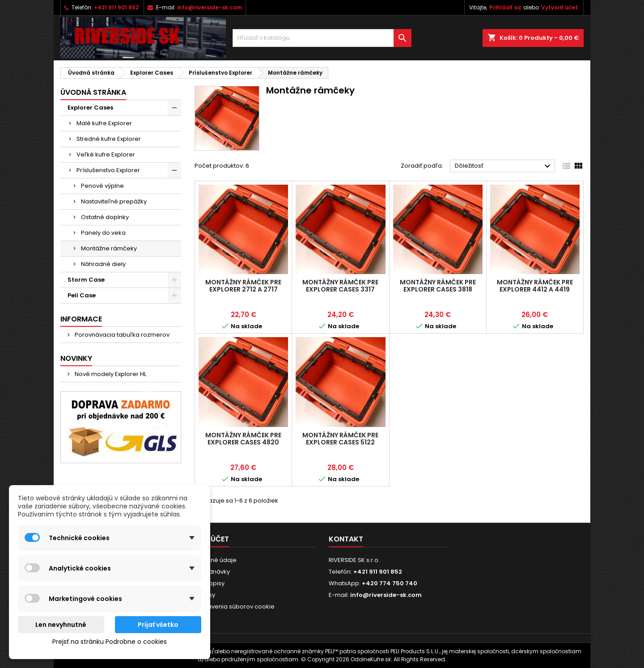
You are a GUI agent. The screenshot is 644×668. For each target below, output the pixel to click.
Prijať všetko (158, 625)
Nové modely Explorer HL (110, 374)
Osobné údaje (216, 560)
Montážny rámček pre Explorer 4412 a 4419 (535, 286)
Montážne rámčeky (109, 248)
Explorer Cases (90, 108)
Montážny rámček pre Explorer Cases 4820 (243, 439)
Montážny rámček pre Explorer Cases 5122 (340, 439)
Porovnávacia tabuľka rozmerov (121, 335)
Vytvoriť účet (559, 7)
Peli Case (82, 295)
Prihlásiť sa (505, 7)
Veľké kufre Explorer (106, 154)
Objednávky (212, 572)
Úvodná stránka (93, 92)
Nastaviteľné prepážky (114, 201)
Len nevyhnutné (61, 625)
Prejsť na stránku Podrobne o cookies (110, 642)
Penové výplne (102, 186)
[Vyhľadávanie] (322, 38)
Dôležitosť (504, 166)
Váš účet (212, 539)
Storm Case (86, 280)
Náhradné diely (103, 264)
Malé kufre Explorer (104, 123)
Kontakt (346, 539)
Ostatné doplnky (105, 217)
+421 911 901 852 (116, 7)
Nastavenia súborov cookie (235, 607)
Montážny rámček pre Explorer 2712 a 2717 (243, 286)
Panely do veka (103, 233)
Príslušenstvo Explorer (108, 170)
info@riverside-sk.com (210, 7)
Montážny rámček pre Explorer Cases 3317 (340, 286)
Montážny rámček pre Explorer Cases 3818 (438, 286)
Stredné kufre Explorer (109, 139)
